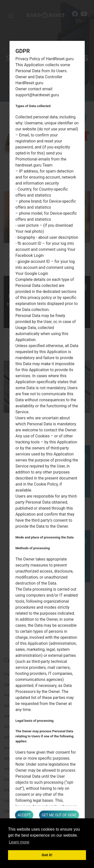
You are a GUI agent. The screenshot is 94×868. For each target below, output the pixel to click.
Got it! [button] (47, 855)
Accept (24, 815)
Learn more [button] (19, 842)
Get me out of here (59, 815)
